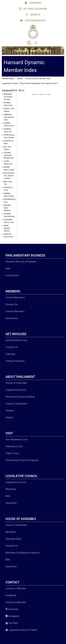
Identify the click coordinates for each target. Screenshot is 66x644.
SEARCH (33, 15)
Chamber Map (13, 539)
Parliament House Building (20, 397)
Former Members (15, 311)
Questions (11, 503)
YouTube (12, 623)
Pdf (15, 90)
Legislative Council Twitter (21, 630)
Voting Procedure (15, 361)
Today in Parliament (16, 404)
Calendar (10, 354)
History (10, 417)
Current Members (15, 297)
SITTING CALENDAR (33, 9)
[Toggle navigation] (36, 43)
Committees (12, 275)
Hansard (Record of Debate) (21, 262)
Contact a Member (16, 588)
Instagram (12, 616)
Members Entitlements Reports (23, 553)
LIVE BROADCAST (33, 20)
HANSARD (33, 3)
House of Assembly (16, 383)
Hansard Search (8, 79)
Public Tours (12, 453)
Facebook (12, 609)
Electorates (12, 318)
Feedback (11, 595)
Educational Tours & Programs (22, 460)
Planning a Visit (14, 446)
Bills (8, 268)
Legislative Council (16, 390)
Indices (20, 79)
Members (11, 489)
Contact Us (12, 304)
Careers (10, 411)
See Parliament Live (16, 340)
